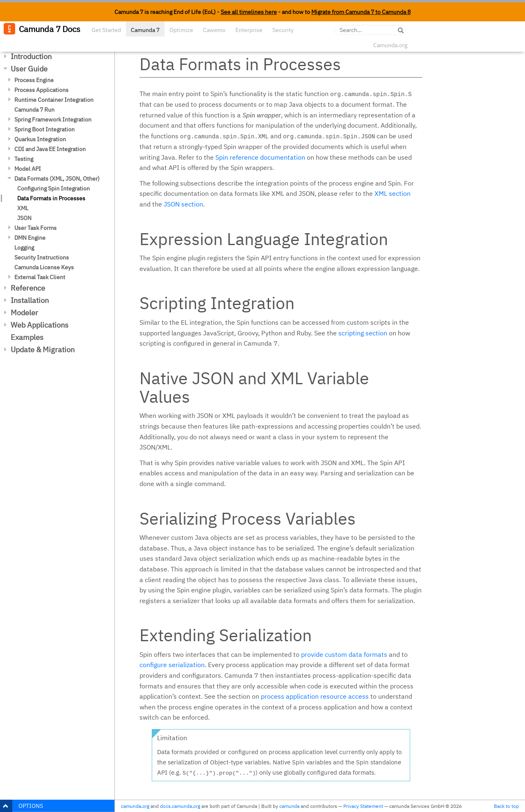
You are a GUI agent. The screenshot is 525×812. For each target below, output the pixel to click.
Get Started (106, 30)
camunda (289, 806)
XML (23, 208)
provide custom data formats (344, 654)
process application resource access (315, 696)
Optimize (181, 30)
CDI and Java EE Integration (50, 149)
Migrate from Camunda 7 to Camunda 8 (361, 12)
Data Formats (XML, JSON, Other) (57, 179)
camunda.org (135, 806)
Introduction (31, 56)
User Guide (29, 69)
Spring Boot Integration (45, 129)
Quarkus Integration (40, 139)
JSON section (183, 204)
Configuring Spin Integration (54, 188)
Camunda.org (390, 45)
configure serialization (172, 665)
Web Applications (40, 325)
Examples (27, 337)
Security (283, 30)
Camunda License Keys (44, 267)
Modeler (24, 313)
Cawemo (214, 30)
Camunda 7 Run (34, 110)
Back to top (506, 806)
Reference (28, 288)
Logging (24, 248)
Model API (28, 169)
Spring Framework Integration (53, 119)
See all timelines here (249, 12)
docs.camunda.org (180, 806)
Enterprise (249, 30)
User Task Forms (35, 228)
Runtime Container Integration (54, 100)
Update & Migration (43, 350)
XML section (393, 193)
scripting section (363, 333)
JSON (24, 218)
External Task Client (40, 277)
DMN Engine (30, 238)
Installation (30, 300)
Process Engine (34, 80)
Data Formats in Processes (51, 198)
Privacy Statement (363, 806)
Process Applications (41, 90)
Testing (24, 159)
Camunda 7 (145, 30)
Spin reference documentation (260, 157)
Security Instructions (42, 257)
